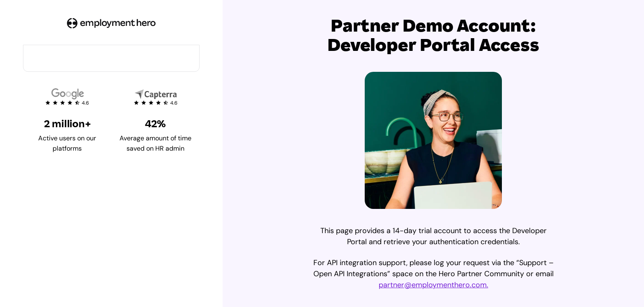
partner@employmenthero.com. (434, 285)
